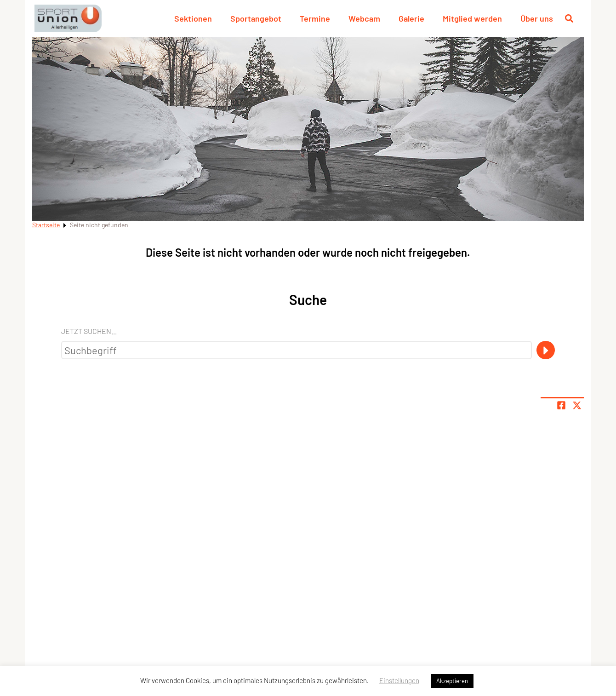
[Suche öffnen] (569, 18)
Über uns (537, 18)
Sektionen (193, 18)
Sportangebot (256, 18)
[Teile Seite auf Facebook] (561, 405)
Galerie (411, 18)
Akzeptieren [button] (452, 681)
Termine (315, 18)
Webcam (364, 18)
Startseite (46, 225)
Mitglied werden (472, 18)
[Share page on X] (577, 405)
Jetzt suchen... (89, 331)
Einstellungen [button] (399, 680)
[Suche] (546, 350)
